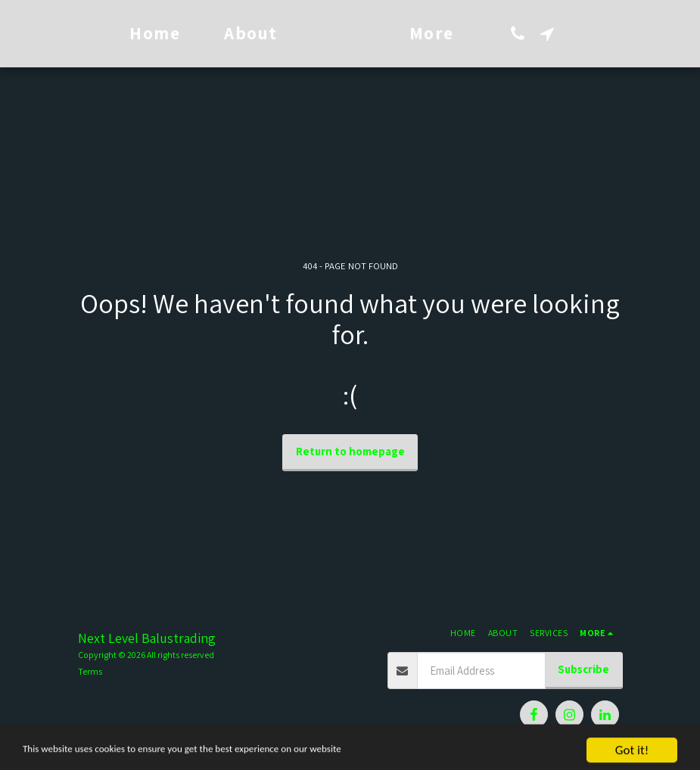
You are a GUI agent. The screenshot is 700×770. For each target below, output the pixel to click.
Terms (90, 671)
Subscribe (583, 669)
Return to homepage (350, 451)
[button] (572, 34)
